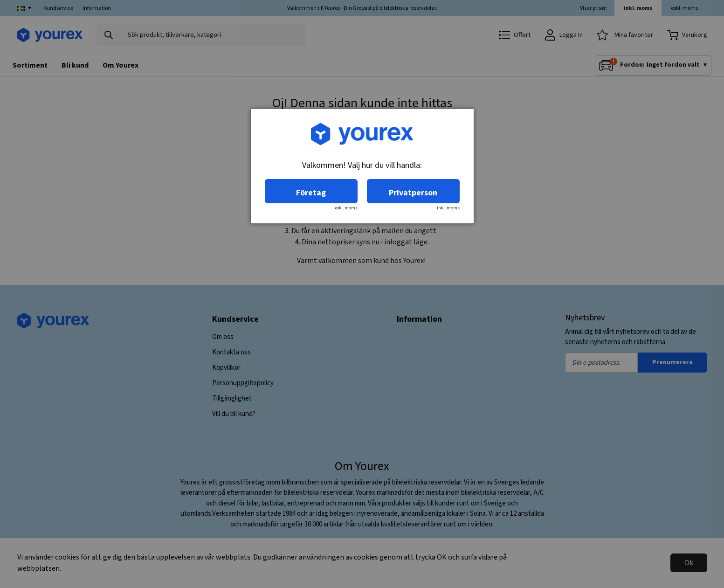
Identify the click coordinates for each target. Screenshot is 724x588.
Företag (311, 193)
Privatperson (413, 193)
